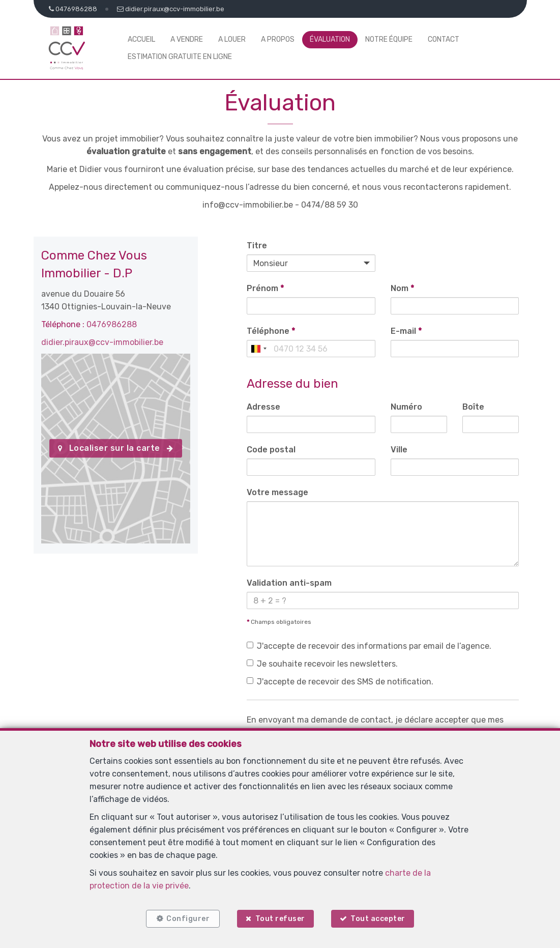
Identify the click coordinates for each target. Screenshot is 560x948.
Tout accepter (378, 919)
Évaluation (330, 39)
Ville (399, 450)
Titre (257, 246)
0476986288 (112, 324)
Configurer (188, 919)
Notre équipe (389, 39)
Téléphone (271, 331)
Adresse (263, 407)
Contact (444, 39)
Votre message (277, 492)
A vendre (187, 39)
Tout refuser (280, 919)
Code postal (271, 450)
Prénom (265, 288)
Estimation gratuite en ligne (180, 57)
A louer (232, 39)
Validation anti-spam (289, 583)
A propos (278, 39)
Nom (402, 288)
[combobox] (258, 349)
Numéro (406, 407)
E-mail (406, 331)
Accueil (141, 39)
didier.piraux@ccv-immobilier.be (102, 342)
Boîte (473, 407)
